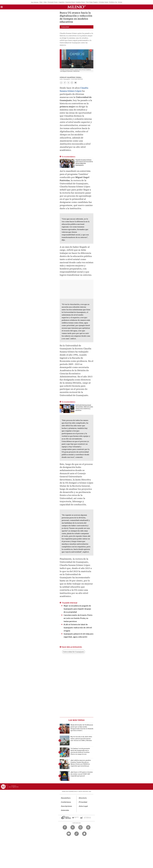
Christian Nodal (104, 2)
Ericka (120, 2)
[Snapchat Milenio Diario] (84, 834)
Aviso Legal (83, 806)
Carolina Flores (80, 2)
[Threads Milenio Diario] (88, 827)
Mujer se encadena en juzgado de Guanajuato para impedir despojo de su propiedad (77, 609)
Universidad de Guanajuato (74, 652)
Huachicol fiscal (70, 2)
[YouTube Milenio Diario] (69, 834)
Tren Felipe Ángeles (92, 2)
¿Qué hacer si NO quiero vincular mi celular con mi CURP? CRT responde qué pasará (82, 774)
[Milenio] (76, 7)
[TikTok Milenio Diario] (77, 834)
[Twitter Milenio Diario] (73, 827)
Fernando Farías (53, 2)
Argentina (62, 2)
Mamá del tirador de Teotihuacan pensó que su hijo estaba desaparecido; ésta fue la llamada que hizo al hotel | (82, 728)
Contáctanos (66, 802)
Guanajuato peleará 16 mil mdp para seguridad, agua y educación (79, 636)
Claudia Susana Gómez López (74, 89)
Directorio (83, 798)
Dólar (41, 2)
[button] (2, 8)
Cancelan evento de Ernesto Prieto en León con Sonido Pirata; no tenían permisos (78, 618)
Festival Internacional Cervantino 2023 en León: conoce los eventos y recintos (84, 408)
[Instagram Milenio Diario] (80, 827)
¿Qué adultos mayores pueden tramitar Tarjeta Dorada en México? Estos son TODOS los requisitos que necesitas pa (81, 763)
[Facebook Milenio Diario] (65, 827)
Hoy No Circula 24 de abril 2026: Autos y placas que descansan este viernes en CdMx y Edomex (81, 738)
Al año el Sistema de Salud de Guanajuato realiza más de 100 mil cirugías (78, 628)
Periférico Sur (113, 2)
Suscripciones (67, 806)
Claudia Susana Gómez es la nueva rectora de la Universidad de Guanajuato (84, 163)
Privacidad (83, 802)
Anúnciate (65, 810)
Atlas (45, 2)
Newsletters (66, 798)
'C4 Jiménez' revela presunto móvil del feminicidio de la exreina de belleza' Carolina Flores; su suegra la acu (80, 751)
